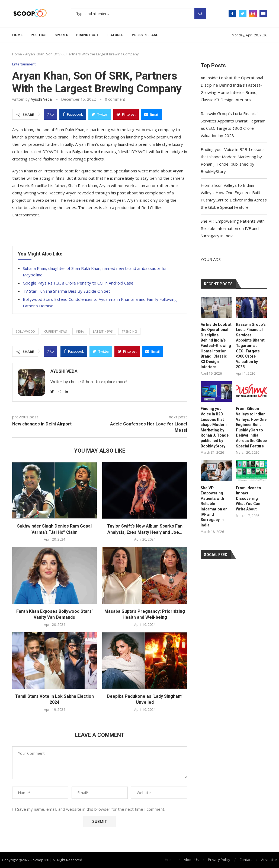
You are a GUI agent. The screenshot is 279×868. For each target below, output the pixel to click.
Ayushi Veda (41, 99)
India (80, 331)
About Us (191, 860)
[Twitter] (243, 14)
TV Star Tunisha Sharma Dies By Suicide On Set (66, 291)
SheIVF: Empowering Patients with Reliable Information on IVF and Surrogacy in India (233, 228)
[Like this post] (52, 114)
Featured (115, 35)
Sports (61, 35)
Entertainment (24, 64)
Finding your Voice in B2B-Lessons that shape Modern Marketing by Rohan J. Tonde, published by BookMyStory (215, 427)
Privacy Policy (219, 860)
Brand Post (87, 35)
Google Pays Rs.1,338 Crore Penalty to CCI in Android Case (78, 283)
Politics (39, 35)
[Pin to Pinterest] (126, 114)
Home (17, 35)
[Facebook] (232, 14)
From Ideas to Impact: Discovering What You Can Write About (248, 498)
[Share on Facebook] (73, 114)
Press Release (145, 35)
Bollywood (25, 331)
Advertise (269, 860)
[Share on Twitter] (100, 114)
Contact (246, 860)
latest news (103, 331)
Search (200, 14)
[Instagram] (253, 14)
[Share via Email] (151, 114)
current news (55, 331)
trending (129, 331)
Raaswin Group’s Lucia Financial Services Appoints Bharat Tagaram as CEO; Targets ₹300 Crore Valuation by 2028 (251, 346)
